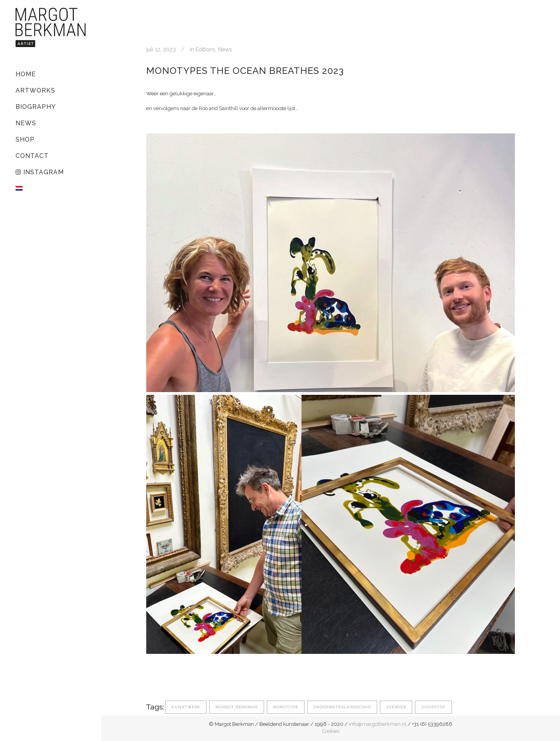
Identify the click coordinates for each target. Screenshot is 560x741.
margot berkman (237, 707)
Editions (206, 49)
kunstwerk (186, 707)
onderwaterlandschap (342, 707)
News (225, 49)
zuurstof (433, 707)
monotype (286, 707)
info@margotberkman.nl (378, 724)
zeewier (396, 707)
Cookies (331, 731)
